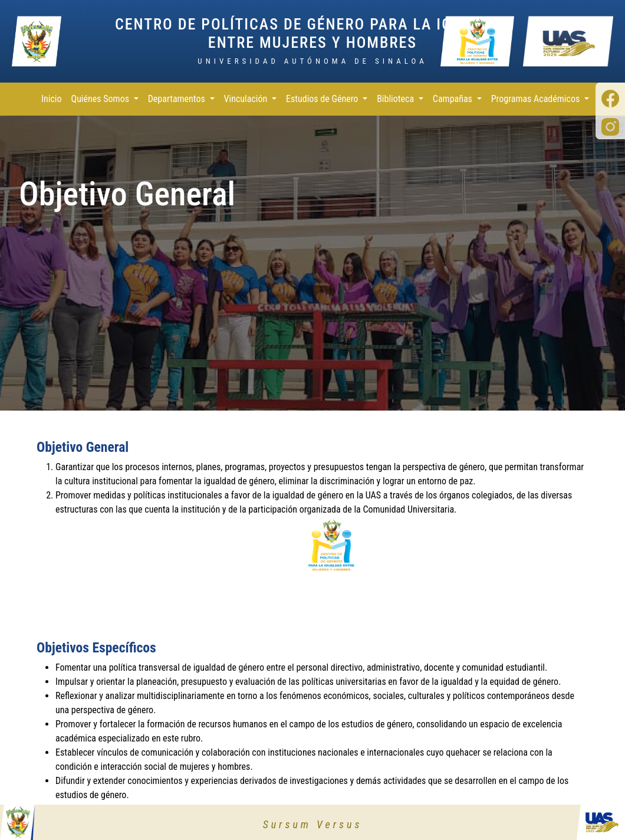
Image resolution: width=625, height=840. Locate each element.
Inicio (52, 99)
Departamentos (178, 99)
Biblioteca (397, 99)
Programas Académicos (537, 99)
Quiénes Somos (101, 99)
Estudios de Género (323, 99)
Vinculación (247, 99)
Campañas (454, 99)
